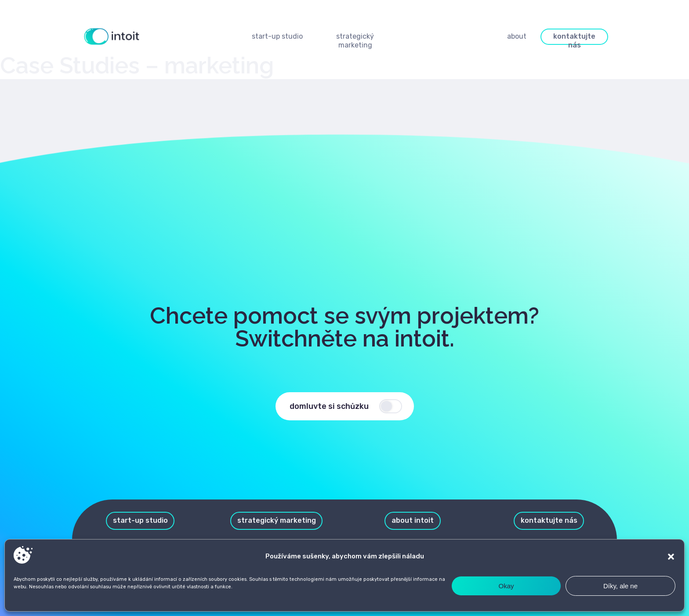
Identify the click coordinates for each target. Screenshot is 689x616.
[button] (671, 557)
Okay (506, 586)
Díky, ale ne (620, 586)
